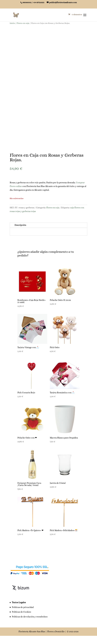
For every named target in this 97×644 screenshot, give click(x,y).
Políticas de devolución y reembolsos (30, 625)
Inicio (12, 23)
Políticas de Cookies (21, 620)
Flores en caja (23, 23)
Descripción (20, 233)
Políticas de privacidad (23, 616)
